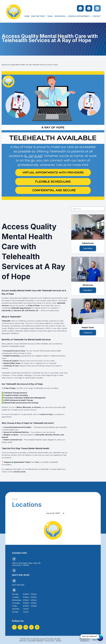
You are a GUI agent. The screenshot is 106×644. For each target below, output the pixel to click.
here (37, 462)
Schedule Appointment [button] (79, 16)
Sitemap (59, 641)
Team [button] (50, 16)
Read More (88, 290)
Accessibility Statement (36, 641)
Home (27, 16)
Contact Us (88, 333)
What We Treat (38, 16)
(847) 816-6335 (21, 575)
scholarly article (19, 472)
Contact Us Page (46, 414)
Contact (97, 16)
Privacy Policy (50, 641)
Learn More (88, 248)
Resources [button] (60, 16)
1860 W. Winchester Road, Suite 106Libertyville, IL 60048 (26, 564)
